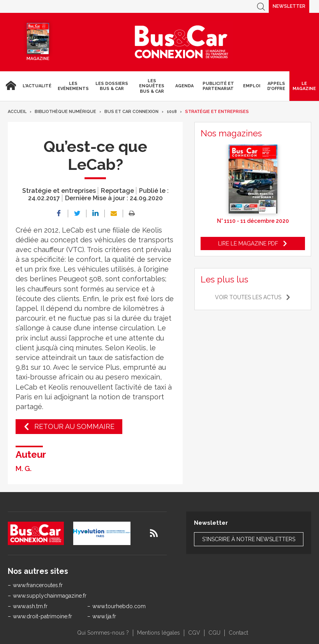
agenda (184, 86)
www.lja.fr (104, 616)
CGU (214, 633)
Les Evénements (73, 86)
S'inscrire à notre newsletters (249, 539)
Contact (238, 633)
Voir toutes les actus (248, 297)
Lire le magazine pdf (248, 243)
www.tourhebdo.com (119, 606)
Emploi (252, 86)
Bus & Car (182, 42)
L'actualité (37, 86)
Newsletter (289, 6)
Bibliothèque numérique (65, 112)
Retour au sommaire (74, 426)
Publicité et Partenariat (218, 86)
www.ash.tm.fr (30, 606)
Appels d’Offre (276, 86)
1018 (172, 112)
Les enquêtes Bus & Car (152, 86)
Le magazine (304, 86)
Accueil (10, 86)
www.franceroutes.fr (38, 585)
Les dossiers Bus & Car (112, 86)
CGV (194, 633)
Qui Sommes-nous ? (103, 633)
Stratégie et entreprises (217, 112)
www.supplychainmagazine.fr (50, 596)
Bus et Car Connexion (131, 112)
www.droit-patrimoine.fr (42, 616)
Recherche (261, 6)
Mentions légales (159, 633)
